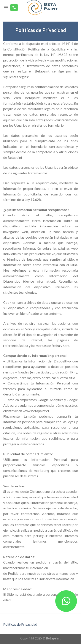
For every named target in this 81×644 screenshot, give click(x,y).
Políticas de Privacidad (20, 624)
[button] (66, 601)
